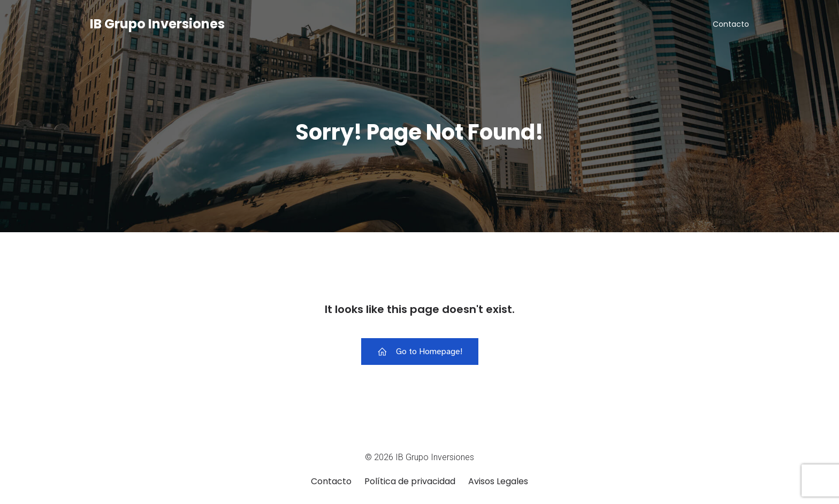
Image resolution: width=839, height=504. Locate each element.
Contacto (731, 24)
